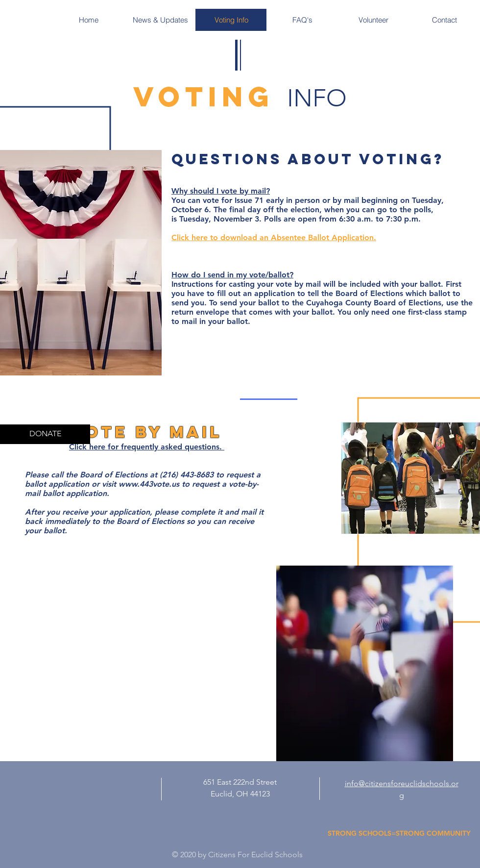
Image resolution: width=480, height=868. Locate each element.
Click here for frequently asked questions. (147, 447)
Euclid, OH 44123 (240, 794)
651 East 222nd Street (240, 782)
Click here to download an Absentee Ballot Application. (274, 237)
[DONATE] (45, 434)
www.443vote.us (149, 484)
